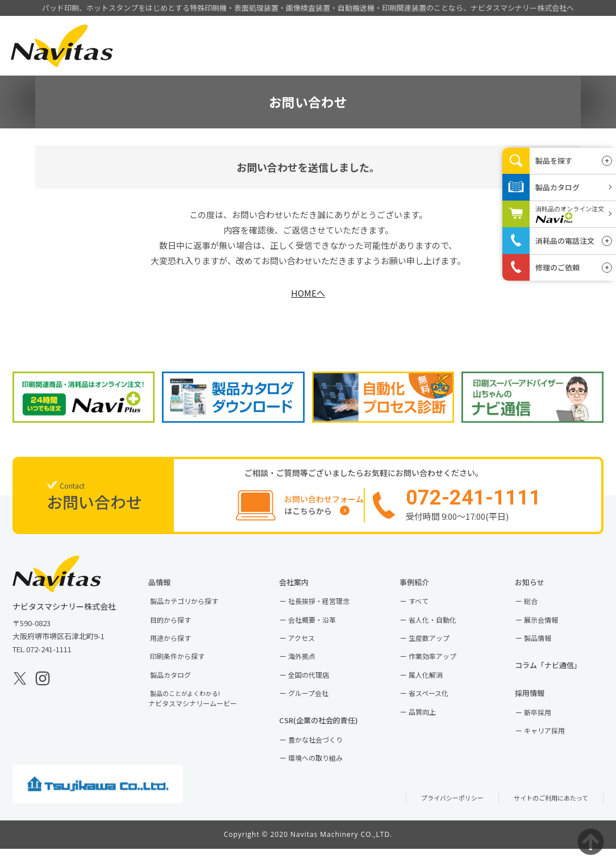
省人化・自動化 (442, 630)
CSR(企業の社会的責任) (333, 736)
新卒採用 (546, 729)
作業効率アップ (442, 668)
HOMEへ (308, 293)
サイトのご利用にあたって (544, 816)
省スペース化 (438, 707)
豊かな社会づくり (325, 756)
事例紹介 (338, 61)
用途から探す (180, 649)
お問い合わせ (542, 60)
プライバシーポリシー (433, 816)
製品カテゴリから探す (194, 611)
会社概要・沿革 (321, 630)
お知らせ (542, 590)
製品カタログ (180, 688)
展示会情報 (550, 630)
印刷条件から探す (187, 668)
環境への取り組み (325, 775)
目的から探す (180, 630)
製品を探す (554, 161)
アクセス (310, 649)
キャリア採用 (553, 748)
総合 (539, 611)
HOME (207, 61)
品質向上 (431, 726)
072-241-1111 (49, 656)
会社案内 (403, 61)
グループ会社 (317, 707)
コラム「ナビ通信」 (562, 678)
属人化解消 (434, 688)
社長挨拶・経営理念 (329, 611)
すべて (426, 611)
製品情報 (273, 61)
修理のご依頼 (557, 267)
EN (584, 34)
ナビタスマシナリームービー (204, 712)
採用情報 (469, 61)
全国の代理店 (318, 688)
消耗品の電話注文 (565, 241)
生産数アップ (438, 649)
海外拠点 (310, 668)
